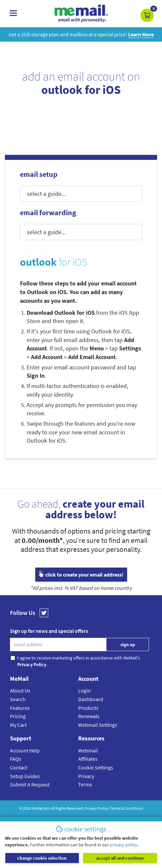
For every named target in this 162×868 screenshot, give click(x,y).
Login (84, 690)
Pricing (18, 716)
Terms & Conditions (127, 808)
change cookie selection (42, 858)
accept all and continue (120, 858)
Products (88, 708)
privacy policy (124, 845)
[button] (147, 15)
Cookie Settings (96, 767)
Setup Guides (25, 776)
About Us (20, 690)
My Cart (18, 725)
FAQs (16, 759)
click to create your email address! (81, 575)
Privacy (86, 776)
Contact (19, 767)
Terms (85, 784)
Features (20, 708)
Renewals (89, 716)
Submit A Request (30, 784)
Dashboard (91, 699)
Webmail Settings (98, 725)
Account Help (25, 750)
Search (18, 699)
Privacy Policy (96, 808)
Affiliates (88, 759)
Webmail (88, 750)
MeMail (38, 808)
